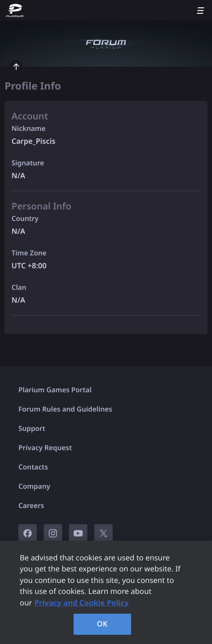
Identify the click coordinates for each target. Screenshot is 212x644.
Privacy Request (45, 448)
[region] (106, 592)
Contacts (33, 467)
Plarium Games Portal (55, 390)
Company (34, 486)
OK (103, 624)
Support (32, 429)
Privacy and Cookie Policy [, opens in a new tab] (82, 603)
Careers (31, 506)
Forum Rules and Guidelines (65, 409)
